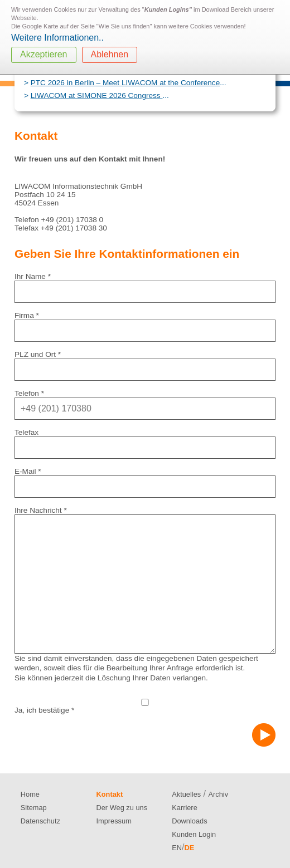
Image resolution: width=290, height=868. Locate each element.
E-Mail (28, 471)
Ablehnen (110, 54)
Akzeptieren (44, 54)
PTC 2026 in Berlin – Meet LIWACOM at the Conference (125, 83)
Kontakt (110, 794)
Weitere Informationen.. (57, 38)
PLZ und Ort (38, 354)
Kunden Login (194, 834)
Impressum (114, 821)
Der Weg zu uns (122, 808)
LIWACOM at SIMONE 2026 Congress (97, 95)
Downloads (189, 821)
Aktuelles (186, 794)
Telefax (26, 432)
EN (177, 848)
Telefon (29, 393)
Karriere (185, 808)
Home (30, 794)
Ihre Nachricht (41, 510)
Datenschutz (40, 821)
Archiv (219, 794)
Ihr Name (33, 276)
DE (189, 848)
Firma (27, 315)
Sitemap (34, 808)
